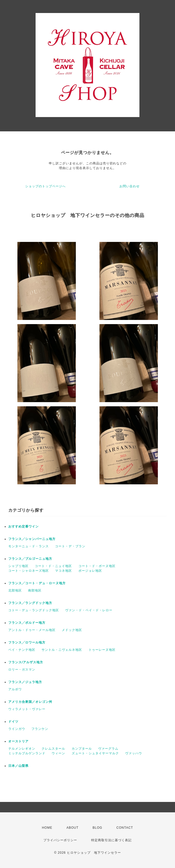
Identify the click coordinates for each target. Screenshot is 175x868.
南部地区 (35, 590)
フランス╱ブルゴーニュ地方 (30, 559)
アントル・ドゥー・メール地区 (32, 630)
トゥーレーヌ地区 (102, 650)
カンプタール (82, 749)
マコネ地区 (63, 571)
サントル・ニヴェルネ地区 (62, 650)
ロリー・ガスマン (22, 670)
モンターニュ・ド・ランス (29, 546)
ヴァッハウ (134, 753)
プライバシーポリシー (60, 840)
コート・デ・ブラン (70, 546)
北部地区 (15, 590)
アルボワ (15, 689)
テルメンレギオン (22, 749)
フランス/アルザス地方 (26, 662)
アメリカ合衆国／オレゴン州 (30, 702)
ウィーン (58, 753)
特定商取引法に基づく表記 (111, 840)
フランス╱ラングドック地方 (30, 603)
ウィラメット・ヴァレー (27, 709)
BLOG (97, 828)
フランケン (40, 729)
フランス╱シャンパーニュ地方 (32, 539)
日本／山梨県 (18, 766)
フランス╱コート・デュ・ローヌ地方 (37, 583)
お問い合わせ (130, 186)
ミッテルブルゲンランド (27, 753)
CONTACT (125, 828)
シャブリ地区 (18, 566)
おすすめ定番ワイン (23, 526)
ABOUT (72, 828)
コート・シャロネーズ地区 (29, 571)
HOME (47, 828)
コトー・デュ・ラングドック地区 (34, 610)
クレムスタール (53, 749)
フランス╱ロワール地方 (27, 642)
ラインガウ (17, 729)
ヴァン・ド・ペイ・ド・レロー (89, 610)
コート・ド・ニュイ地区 (53, 566)
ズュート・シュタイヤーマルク (95, 753)
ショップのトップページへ (45, 186)
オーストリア (18, 741)
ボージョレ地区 (90, 571)
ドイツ (13, 722)
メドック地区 (72, 630)
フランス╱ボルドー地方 (27, 623)
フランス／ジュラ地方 (25, 682)
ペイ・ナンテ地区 (22, 650)
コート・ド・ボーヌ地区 (97, 566)
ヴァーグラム (108, 749)
